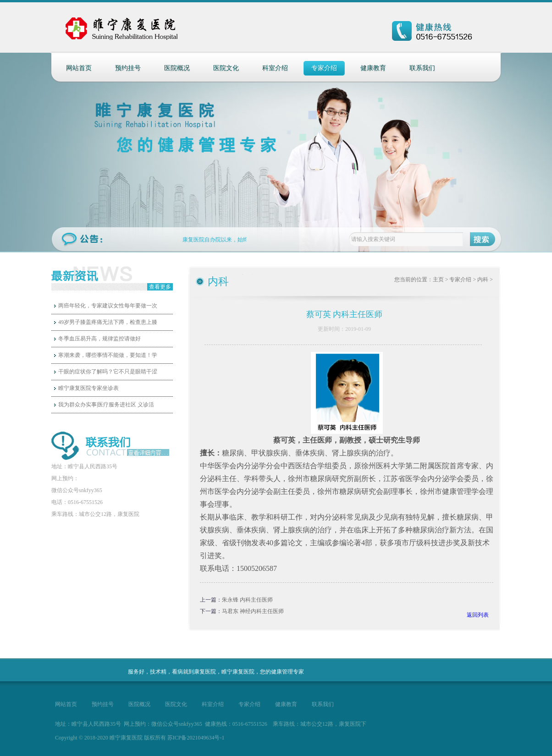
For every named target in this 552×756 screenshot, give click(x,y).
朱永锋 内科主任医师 (247, 600)
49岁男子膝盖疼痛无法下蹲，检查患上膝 (108, 322)
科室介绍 (275, 68)
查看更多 (160, 287)
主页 (438, 279)
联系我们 (422, 68)
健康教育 (373, 68)
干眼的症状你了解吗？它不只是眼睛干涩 (108, 372)
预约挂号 (128, 68)
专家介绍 (324, 68)
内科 (483, 279)
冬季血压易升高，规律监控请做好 (99, 339)
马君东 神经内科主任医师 (253, 611)
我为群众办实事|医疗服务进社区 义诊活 (106, 405)
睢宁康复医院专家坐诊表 (88, 388)
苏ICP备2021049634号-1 (196, 738)
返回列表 (478, 615)
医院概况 (177, 68)
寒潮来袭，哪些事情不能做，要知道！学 (108, 355)
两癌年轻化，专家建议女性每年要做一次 (108, 306)
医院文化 (226, 68)
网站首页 (79, 68)
